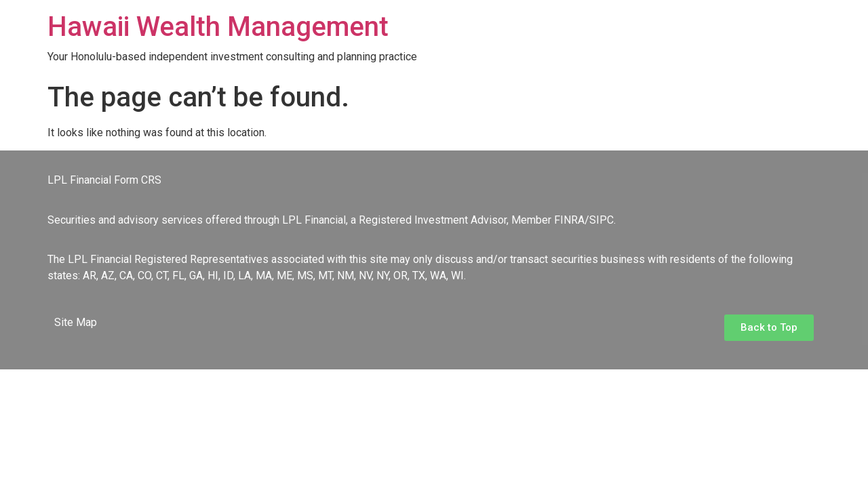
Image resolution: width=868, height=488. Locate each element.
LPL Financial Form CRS (104, 180)
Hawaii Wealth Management (218, 27)
